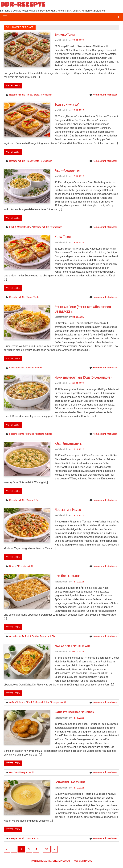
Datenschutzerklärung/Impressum (51, 861)
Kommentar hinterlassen (105, 95)
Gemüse (13, 772)
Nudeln (13, 566)
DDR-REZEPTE (23, 4)
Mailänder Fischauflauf (72, 646)
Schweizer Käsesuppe (70, 782)
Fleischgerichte (17, 368)
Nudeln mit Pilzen (68, 510)
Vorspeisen (47, 95)
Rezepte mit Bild (17, 95)
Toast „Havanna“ (67, 105)
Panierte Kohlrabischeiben (74, 712)
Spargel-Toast (65, 35)
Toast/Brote (33, 95)
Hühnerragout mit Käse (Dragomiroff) (83, 378)
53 (47, 849)
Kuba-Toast (63, 237)
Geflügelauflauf (67, 576)
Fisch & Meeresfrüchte (20, 227)
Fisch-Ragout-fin (67, 171)
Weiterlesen (13, 86)
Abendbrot (15, 636)
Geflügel (30, 434)
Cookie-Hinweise (83, 861)
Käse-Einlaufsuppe (68, 444)
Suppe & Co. (33, 500)
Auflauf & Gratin (30, 636)
